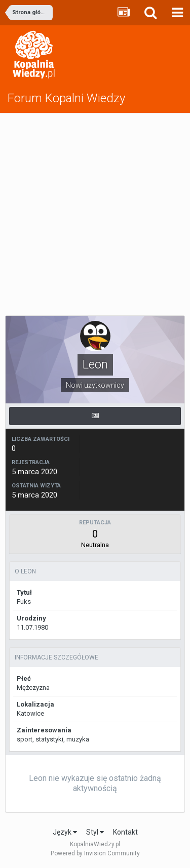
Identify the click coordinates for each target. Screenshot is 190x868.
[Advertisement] (95, 213)
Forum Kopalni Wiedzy (66, 98)
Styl (95, 832)
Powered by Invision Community (95, 853)
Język (65, 832)
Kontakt (125, 832)
